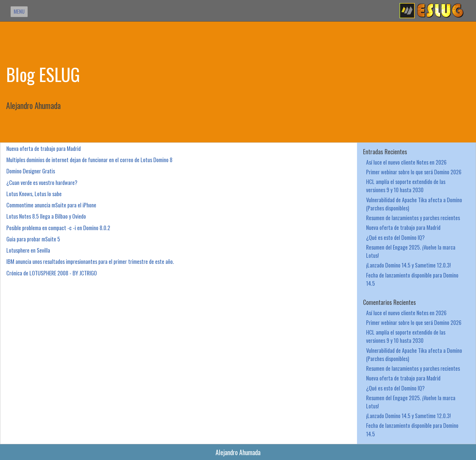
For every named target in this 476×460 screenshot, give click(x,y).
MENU (19, 11)
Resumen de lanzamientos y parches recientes (413, 218)
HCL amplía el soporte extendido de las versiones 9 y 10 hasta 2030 (406, 186)
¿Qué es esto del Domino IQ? (395, 237)
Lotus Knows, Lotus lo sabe (34, 194)
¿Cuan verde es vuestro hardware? (42, 182)
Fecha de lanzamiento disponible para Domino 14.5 (412, 279)
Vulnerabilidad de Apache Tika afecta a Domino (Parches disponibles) (414, 204)
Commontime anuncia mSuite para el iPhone (51, 205)
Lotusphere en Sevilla (28, 250)
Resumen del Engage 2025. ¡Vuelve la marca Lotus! (411, 251)
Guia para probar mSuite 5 (33, 239)
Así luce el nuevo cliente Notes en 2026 (406, 162)
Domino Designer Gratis (31, 171)
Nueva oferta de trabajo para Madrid (44, 148)
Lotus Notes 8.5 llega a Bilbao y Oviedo (46, 216)
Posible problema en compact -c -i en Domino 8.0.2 (58, 228)
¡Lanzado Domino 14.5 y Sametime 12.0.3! (408, 265)
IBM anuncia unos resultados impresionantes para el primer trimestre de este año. (90, 261)
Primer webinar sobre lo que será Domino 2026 (414, 172)
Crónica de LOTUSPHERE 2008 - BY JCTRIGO (52, 273)
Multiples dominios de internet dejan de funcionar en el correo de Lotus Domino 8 (89, 160)
